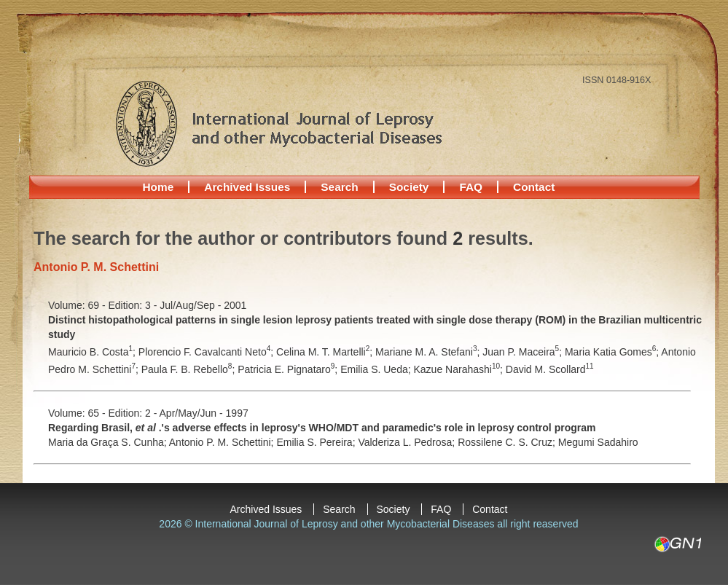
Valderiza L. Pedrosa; (408, 442)
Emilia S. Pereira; (317, 442)
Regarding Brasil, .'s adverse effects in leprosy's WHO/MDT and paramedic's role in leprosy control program (322, 428)
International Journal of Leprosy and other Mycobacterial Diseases (278, 123)
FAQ (471, 187)
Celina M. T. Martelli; (326, 352)
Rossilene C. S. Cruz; (508, 442)
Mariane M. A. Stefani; (429, 352)
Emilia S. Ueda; (377, 369)
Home (158, 187)
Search (339, 187)
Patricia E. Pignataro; (289, 369)
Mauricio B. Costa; (93, 352)
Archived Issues (247, 187)
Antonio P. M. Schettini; (223, 442)
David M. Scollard (550, 369)
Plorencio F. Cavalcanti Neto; (207, 352)
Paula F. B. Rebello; (189, 369)
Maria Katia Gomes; (613, 352)
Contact (534, 187)
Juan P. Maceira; (524, 352)
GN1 (677, 544)
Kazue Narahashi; (460, 369)
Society (409, 187)
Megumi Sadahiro (598, 442)
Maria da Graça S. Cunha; (109, 442)
